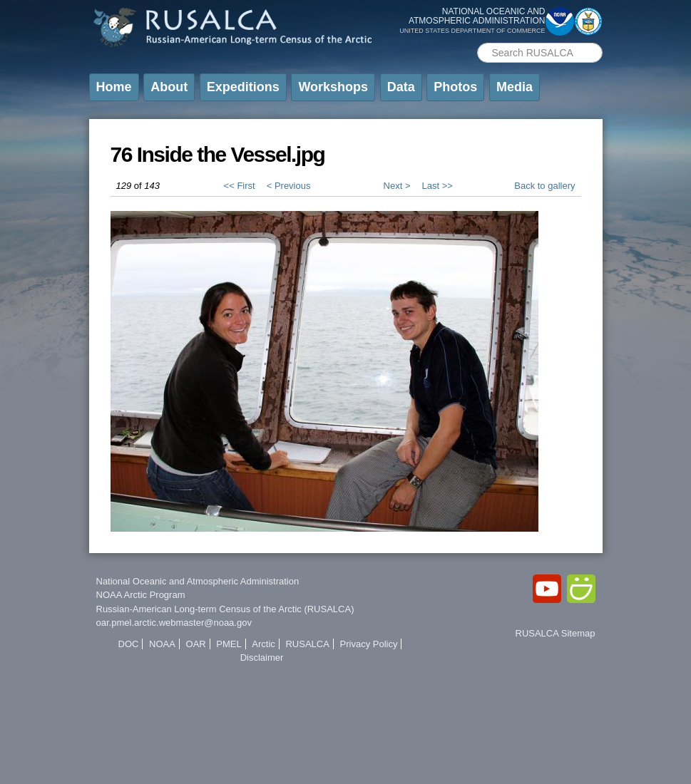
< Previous (289, 186)
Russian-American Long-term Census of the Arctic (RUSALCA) (225, 609)
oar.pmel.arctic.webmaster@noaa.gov (174, 623)
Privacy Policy (369, 644)
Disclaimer (262, 657)
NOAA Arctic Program (141, 595)
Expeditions (243, 87)
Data (401, 87)
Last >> (437, 186)
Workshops (333, 87)
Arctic (263, 644)
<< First (240, 186)
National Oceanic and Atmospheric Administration (198, 581)
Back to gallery (544, 186)
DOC (129, 644)
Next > (397, 186)
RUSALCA (307, 644)
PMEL (229, 644)
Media (515, 87)
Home (114, 87)
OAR (196, 644)
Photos (455, 87)
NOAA (162, 644)
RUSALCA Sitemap (556, 633)
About (169, 87)
